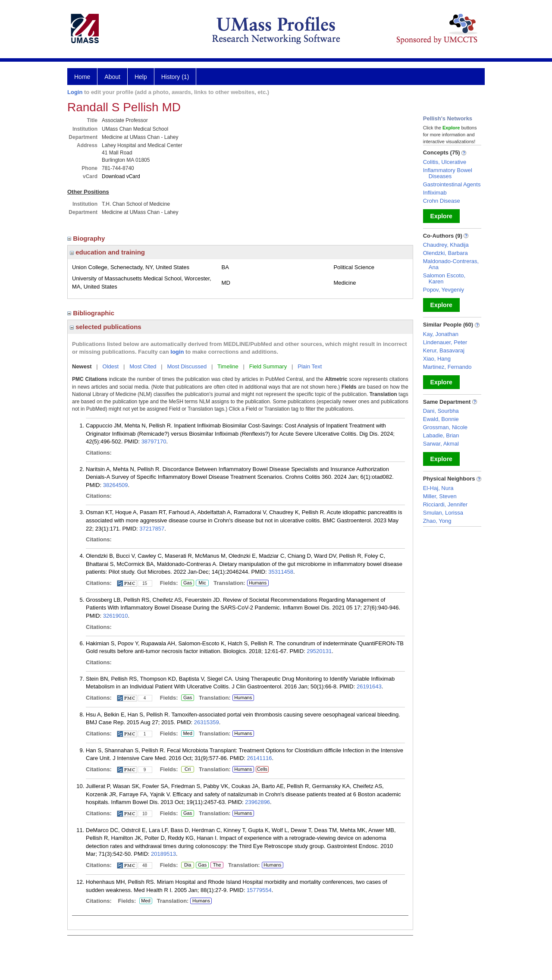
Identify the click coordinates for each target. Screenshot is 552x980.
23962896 (257, 802)
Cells (262, 769)
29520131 (319, 651)
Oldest (111, 366)
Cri (187, 770)
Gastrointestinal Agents (452, 184)
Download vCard (121, 176)
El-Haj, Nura (438, 488)
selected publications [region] (106, 327)
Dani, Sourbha (441, 411)
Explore (441, 216)
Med (187, 734)
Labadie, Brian (441, 435)
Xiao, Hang (437, 359)
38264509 (116, 485)
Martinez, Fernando (447, 367)
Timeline (228, 366)
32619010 (116, 616)
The (217, 865)
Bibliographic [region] (92, 313)
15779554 (259, 890)
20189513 (163, 854)
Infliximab (435, 193)
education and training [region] (107, 252)
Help (141, 77)
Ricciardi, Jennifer (445, 504)
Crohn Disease (442, 201)
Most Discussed (187, 366)
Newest (82, 366)
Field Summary (268, 366)
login (177, 352)
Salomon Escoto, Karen (444, 278)
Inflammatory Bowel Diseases (448, 173)
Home (82, 77)
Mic (202, 583)
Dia (187, 865)
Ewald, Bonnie (441, 419)
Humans (258, 583)
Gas (188, 583)
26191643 (369, 686)
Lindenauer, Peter (445, 342)
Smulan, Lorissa (443, 513)
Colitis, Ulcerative (445, 162)
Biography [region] (87, 238)
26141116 (260, 758)
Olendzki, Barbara (445, 253)
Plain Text (310, 366)
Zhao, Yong (437, 521)
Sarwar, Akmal (441, 444)
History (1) (175, 77)
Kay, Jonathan (441, 334)
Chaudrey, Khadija (446, 245)
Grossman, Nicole (445, 427)
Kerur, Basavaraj (444, 350)
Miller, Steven (440, 496)
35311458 (281, 572)
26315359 (207, 722)
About (112, 77)
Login (75, 92)
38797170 (154, 441)
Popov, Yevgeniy (444, 290)
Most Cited (143, 366)
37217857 (152, 529)
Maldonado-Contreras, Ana (451, 264)
